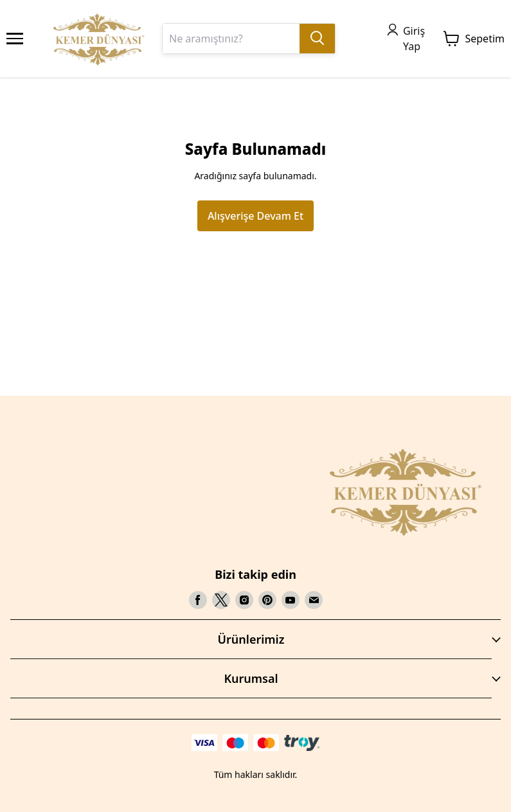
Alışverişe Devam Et (255, 216)
